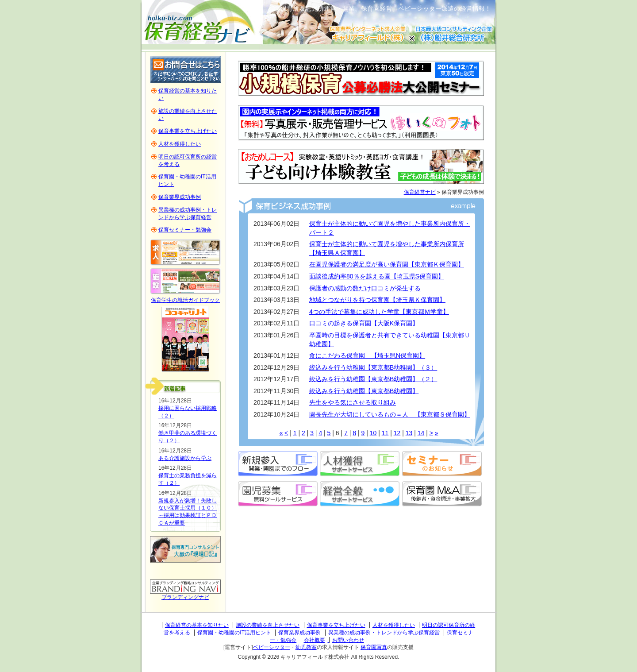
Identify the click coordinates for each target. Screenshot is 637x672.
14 (421, 433)
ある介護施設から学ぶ (185, 458)
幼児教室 (306, 647)
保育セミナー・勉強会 (185, 230)
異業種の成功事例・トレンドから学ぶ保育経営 (384, 633)
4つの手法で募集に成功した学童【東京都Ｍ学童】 (379, 312)
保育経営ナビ (420, 192)
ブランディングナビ (185, 597)
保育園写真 (374, 647)
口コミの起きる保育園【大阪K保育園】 (364, 323)
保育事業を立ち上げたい (188, 131)
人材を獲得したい (180, 144)
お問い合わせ (348, 640)
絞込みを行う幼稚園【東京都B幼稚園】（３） (373, 367)
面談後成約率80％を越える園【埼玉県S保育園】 (377, 276)
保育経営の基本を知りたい (197, 625)
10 (373, 433)
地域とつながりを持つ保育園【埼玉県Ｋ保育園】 (377, 300)
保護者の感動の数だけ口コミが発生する (365, 288)
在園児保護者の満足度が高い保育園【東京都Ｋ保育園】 (387, 264)
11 (385, 433)
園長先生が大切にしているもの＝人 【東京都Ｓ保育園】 (390, 414)
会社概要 (315, 640)
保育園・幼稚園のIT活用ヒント (234, 633)
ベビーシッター (272, 647)
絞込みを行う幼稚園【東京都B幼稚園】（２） (373, 379)
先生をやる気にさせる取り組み (353, 402)
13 (409, 433)
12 (397, 433)
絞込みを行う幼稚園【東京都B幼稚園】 (364, 391)
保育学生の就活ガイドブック (185, 300)
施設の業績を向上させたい (268, 625)
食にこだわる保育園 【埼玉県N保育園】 (367, 355)
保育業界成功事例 (180, 197)
